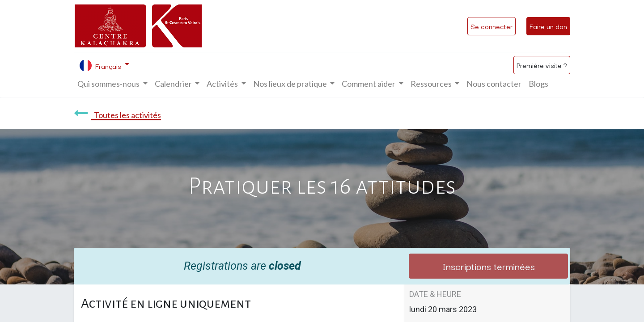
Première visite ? (542, 65)
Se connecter (491, 26)
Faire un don (548, 26)
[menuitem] (494, 84)
